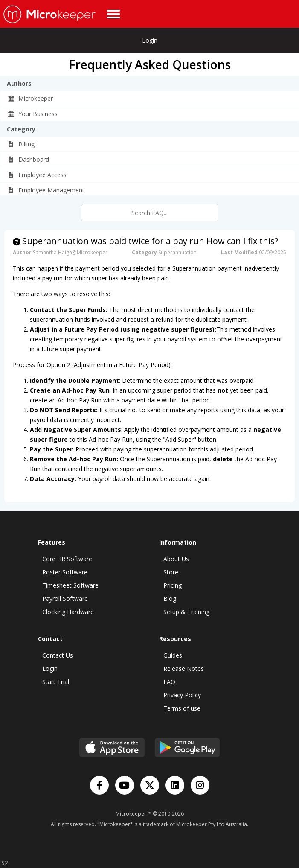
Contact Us (58, 655)
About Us (176, 559)
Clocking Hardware (68, 612)
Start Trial (56, 682)
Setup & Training (186, 612)
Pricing (173, 585)
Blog (170, 599)
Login (150, 40)
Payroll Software (65, 599)
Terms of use (182, 708)
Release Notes (184, 668)
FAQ (169, 682)
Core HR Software (67, 559)
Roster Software (65, 572)
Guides (173, 655)
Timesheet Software (70, 585)
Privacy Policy (182, 695)
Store (171, 572)
